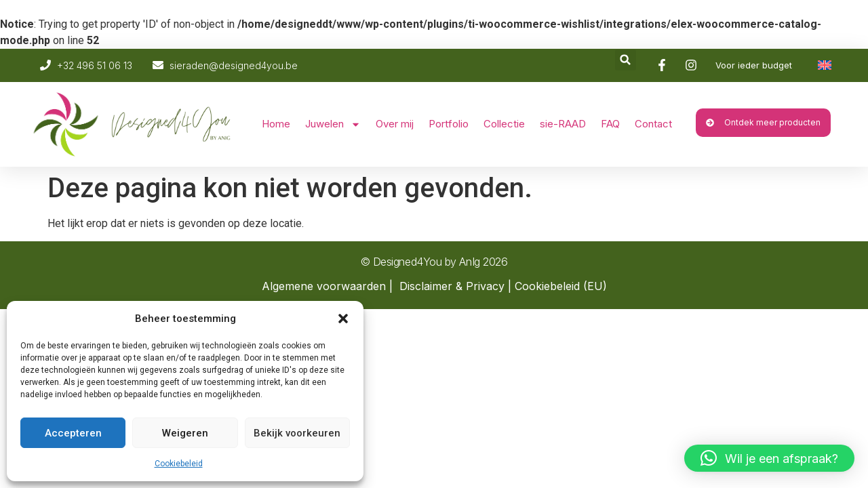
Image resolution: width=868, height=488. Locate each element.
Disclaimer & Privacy (452, 286)
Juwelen (333, 124)
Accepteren (73, 433)
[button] (343, 319)
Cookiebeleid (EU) (561, 286)
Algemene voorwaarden (324, 286)
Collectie (504, 124)
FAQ (610, 124)
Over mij (395, 124)
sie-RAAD (563, 124)
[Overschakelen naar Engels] (825, 65)
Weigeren (185, 433)
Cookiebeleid (179, 464)
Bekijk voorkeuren (297, 433)
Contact (653, 124)
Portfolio (449, 124)
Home (276, 124)
